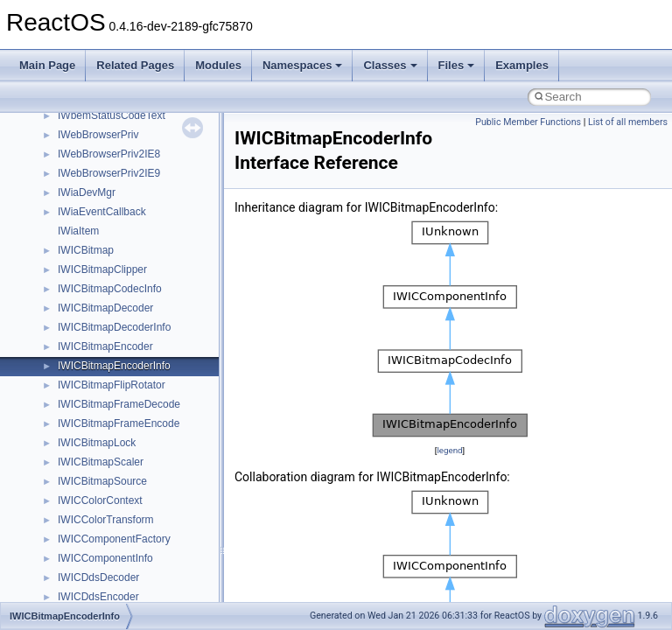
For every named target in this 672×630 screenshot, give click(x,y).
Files (457, 65)
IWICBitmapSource (102, 481)
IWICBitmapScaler (101, 462)
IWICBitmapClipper (102, 269)
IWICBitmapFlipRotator (112, 385)
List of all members (628, 122)
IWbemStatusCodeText (112, 115)
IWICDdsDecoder (98, 577)
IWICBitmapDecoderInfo (114, 327)
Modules (218, 65)
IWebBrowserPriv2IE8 (109, 154)
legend (449, 450)
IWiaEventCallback (102, 212)
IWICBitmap (86, 250)
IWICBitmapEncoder (105, 346)
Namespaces (303, 65)
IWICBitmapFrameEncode (119, 423)
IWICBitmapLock (97, 443)
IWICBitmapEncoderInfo (114, 366)
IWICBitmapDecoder (105, 308)
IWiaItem (78, 231)
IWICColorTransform (106, 520)
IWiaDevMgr (87, 192)
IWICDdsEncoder (98, 597)
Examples (522, 65)
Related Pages (135, 65)
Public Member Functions (528, 122)
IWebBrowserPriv (98, 135)
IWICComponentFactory (114, 539)
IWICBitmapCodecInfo (110, 289)
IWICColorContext (100, 500)
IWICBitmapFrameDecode (119, 404)
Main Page (47, 65)
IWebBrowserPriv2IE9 (109, 173)
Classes (390, 65)
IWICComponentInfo (105, 558)
